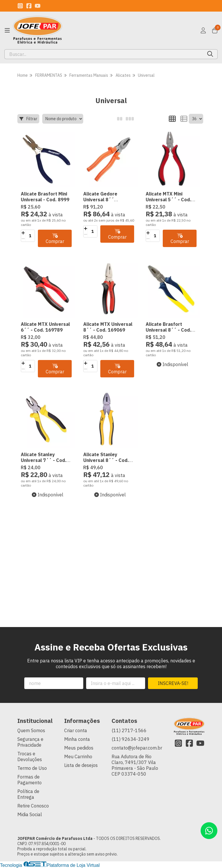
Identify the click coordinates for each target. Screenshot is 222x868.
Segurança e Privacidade (30, 742)
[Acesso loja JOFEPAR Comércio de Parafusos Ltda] (203, 30)
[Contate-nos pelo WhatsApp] (209, 831)
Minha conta (77, 739)
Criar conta (76, 730)
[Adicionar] (23, 233)
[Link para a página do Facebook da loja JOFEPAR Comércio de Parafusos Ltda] (29, 6)
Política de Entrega (28, 794)
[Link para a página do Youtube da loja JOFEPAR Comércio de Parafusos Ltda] (38, 6)
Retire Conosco (33, 806)
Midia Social (30, 814)
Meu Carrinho (78, 756)
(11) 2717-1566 (129, 730)
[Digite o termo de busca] (104, 54)
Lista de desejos (81, 765)
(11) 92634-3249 (131, 739)
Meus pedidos (79, 748)
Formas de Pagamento (29, 780)
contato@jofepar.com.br (137, 748)
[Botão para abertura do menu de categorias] (7, 30)
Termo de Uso (32, 768)
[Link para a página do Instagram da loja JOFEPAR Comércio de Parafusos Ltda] (20, 6)
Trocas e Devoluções (30, 756)
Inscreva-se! (173, 683)
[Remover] (23, 239)
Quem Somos (31, 730)
